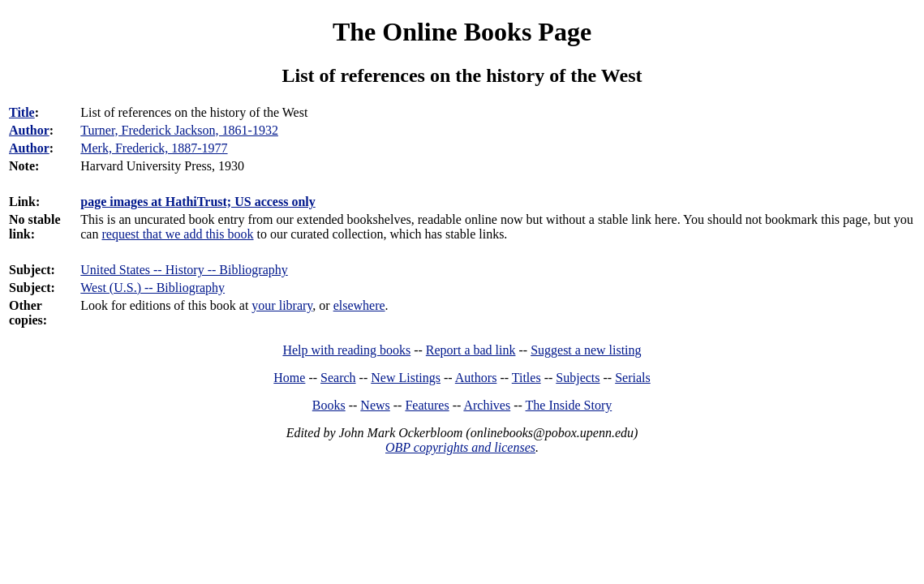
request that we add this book (177, 234)
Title (22, 112)
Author (29, 130)
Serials (633, 378)
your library (282, 305)
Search (338, 378)
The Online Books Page (462, 32)
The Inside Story (569, 405)
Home (289, 378)
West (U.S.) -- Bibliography (153, 288)
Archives (487, 405)
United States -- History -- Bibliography (184, 270)
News (375, 405)
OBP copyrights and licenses (460, 447)
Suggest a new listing (586, 350)
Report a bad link (471, 350)
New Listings (406, 378)
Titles (526, 378)
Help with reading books (346, 350)
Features (427, 405)
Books (329, 405)
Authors (476, 378)
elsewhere (359, 305)
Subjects (578, 378)
